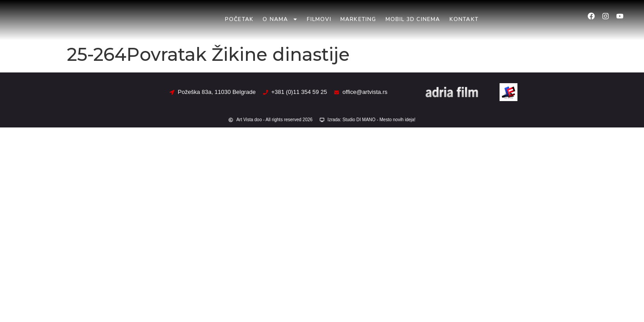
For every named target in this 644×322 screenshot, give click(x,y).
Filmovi (319, 19)
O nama (280, 19)
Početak (239, 19)
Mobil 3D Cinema (413, 19)
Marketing (358, 19)
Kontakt (464, 19)
